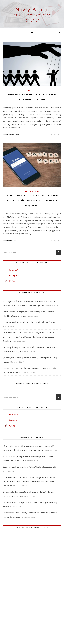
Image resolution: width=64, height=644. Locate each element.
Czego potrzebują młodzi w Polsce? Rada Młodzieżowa (28, 322)
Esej (37, 191)
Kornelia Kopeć (13, 241)
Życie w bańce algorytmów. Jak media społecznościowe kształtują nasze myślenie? (32, 201)
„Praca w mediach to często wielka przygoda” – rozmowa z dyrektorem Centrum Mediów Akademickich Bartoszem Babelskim (29, 337)
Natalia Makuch (13, 135)
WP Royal (39, 626)
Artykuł (32, 90)
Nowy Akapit (32, 10)
